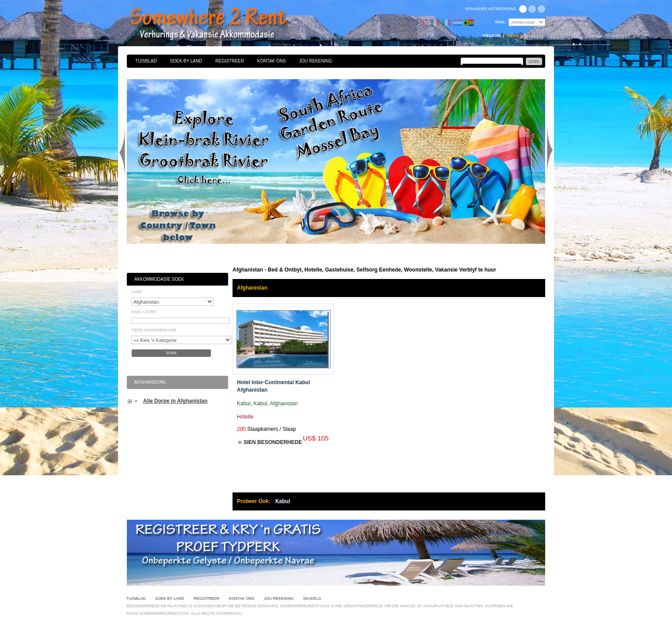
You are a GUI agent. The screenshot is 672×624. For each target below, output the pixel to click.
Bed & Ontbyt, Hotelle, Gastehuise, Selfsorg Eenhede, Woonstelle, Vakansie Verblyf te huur (218, 24)
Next (550, 151)
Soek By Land (186, 61)
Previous (122, 151)
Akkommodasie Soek (159, 279)
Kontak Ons (271, 61)
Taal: (501, 22)
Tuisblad (146, 61)
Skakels (312, 598)
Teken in (514, 36)
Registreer (230, 61)
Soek (171, 353)
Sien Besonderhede (273, 442)
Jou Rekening (316, 61)
